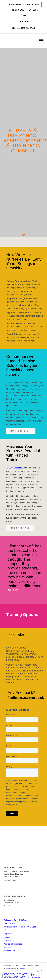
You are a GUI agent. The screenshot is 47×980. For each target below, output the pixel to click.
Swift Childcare (15, 468)
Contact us (24, 22)
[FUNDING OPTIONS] (20, 528)
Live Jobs (33, 10)
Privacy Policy (9, 951)
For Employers (16, 4)
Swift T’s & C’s (10, 947)
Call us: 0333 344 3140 (24, 28)
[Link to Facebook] (34, 971)
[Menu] (40, 41)
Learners (7, 937)
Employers (8, 934)
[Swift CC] (19, 41)
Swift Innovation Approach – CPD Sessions (21, 927)
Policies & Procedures (13, 944)
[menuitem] (16, 4)
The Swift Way (17, 10)
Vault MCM (22, 968)
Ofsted (24, 15)
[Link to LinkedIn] (38, 971)
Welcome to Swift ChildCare (15, 920)
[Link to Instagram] (42, 971)
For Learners (33, 4)
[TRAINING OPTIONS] (21, 431)
